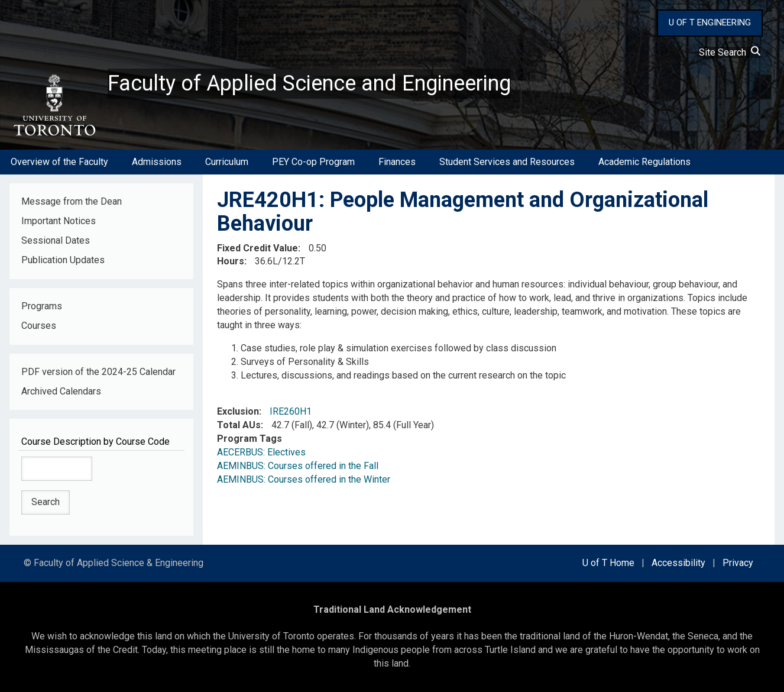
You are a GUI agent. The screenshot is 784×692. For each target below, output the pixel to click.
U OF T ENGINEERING (710, 22)
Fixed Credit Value (257, 248)
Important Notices (59, 221)
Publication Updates (63, 260)
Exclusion (238, 411)
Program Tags (250, 439)
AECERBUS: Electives (261, 452)
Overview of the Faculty (59, 162)
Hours (231, 261)
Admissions (157, 162)
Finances (397, 162)
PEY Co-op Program (313, 162)
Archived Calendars (61, 391)
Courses (39, 326)
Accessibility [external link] (678, 563)
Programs (42, 306)
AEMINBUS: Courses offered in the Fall (298, 466)
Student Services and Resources (507, 162)
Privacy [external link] (738, 563)
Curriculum (227, 162)
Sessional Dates (56, 240)
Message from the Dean (72, 201)
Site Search (730, 52)
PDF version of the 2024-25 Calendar (98, 372)
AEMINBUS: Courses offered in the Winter (304, 479)
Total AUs (239, 425)
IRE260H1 (291, 411)
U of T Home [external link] (608, 563)
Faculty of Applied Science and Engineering (309, 83)
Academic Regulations (644, 162)
